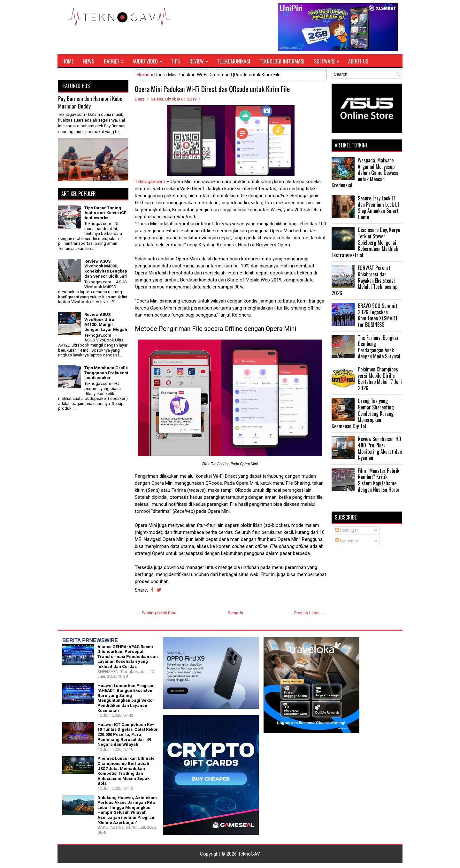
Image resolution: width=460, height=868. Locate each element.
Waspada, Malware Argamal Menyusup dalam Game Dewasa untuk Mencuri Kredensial (365, 173)
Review (201, 60)
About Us (358, 61)
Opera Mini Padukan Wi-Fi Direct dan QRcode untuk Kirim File (212, 89)
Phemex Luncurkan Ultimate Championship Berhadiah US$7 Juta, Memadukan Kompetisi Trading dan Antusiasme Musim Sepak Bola (126, 771)
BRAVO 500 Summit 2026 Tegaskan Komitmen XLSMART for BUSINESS (378, 315)
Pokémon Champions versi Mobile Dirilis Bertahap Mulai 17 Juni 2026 (380, 379)
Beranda (235, 613)
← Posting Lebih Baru (157, 613)
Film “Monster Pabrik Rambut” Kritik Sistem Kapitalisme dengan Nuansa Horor (379, 480)
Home (68, 61)
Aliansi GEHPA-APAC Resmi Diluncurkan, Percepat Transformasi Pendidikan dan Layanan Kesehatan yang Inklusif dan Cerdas (128, 657)
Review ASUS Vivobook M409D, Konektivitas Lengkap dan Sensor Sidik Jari (106, 269)
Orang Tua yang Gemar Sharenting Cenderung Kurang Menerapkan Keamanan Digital (363, 413)
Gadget (116, 60)
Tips (175, 61)
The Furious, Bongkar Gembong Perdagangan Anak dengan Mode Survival (379, 347)
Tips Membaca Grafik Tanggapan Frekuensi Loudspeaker (106, 373)
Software (329, 60)
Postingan (347, 530)
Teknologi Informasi (282, 61)
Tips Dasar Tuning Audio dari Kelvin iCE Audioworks (105, 213)
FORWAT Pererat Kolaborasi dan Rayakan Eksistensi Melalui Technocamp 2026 (364, 280)
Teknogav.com (150, 182)
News (89, 61)
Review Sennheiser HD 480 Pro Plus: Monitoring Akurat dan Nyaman (380, 448)
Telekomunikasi (234, 61)
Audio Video (149, 60)
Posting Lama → (309, 613)
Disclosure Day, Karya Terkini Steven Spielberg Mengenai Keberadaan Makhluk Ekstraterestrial (366, 242)
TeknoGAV (249, 854)
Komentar (347, 541)
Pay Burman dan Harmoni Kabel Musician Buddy (91, 102)
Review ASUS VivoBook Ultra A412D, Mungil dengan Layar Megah (106, 322)
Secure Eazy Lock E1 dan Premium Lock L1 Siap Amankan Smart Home (378, 208)
